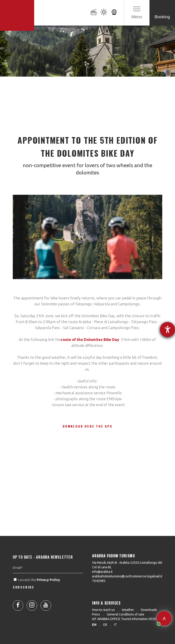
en (94, 625)
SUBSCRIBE (24, 595)
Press (96, 614)
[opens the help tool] (167, 330)
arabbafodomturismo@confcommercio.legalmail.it (127, 576)
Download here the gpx (87, 426)
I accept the (37, 588)
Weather (128, 610)
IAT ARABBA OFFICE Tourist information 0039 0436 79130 (133, 619)
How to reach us (103, 610)
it (116, 625)
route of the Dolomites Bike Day (90, 340)
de (105, 625)
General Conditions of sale (126, 614)
